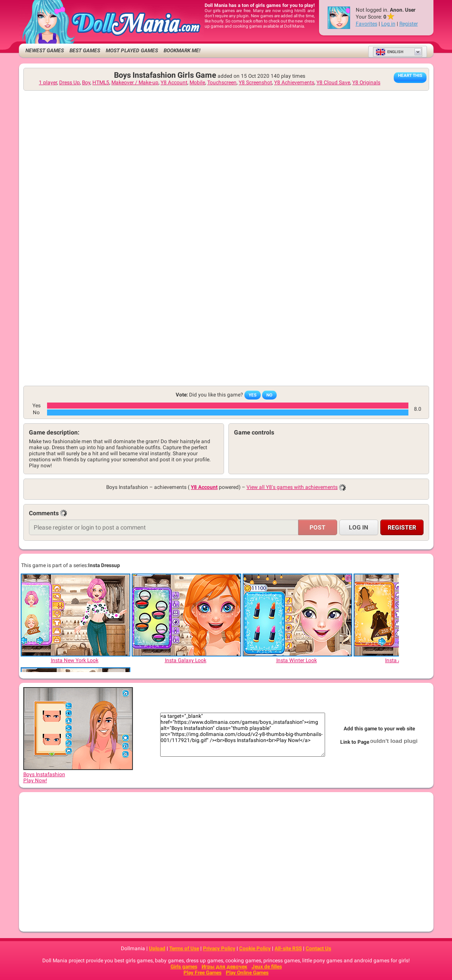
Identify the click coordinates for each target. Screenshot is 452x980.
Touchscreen (222, 82)
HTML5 (101, 82)
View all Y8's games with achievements (292, 487)
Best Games (85, 51)
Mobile (197, 82)
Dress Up (70, 82)
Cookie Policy (255, 948)
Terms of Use (184, 948)
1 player (48, 82)
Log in (388, 24)
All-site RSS (288, 948)
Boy (86, 82)
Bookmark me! (182, 51)
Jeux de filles (267, 967)
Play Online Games (247, 973)
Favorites (367, 24)
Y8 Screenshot (255, 82)
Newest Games (45, 51)
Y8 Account (174, 82)
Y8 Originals (366, 82)
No (269, 395)
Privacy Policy (219, 948)
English (389, 52)
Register (409, 24)
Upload (157, 948)
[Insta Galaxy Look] (186, 615)
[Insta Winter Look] (297, 615)
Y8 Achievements (294, 82)
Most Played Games (132, 51)
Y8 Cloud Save (333, 82)
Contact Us (318, 948)
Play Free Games (202, 973)
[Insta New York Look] (75, 615)
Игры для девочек (224, 967)
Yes (253, 395)
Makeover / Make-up (135, 82)
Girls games (184, 967)
